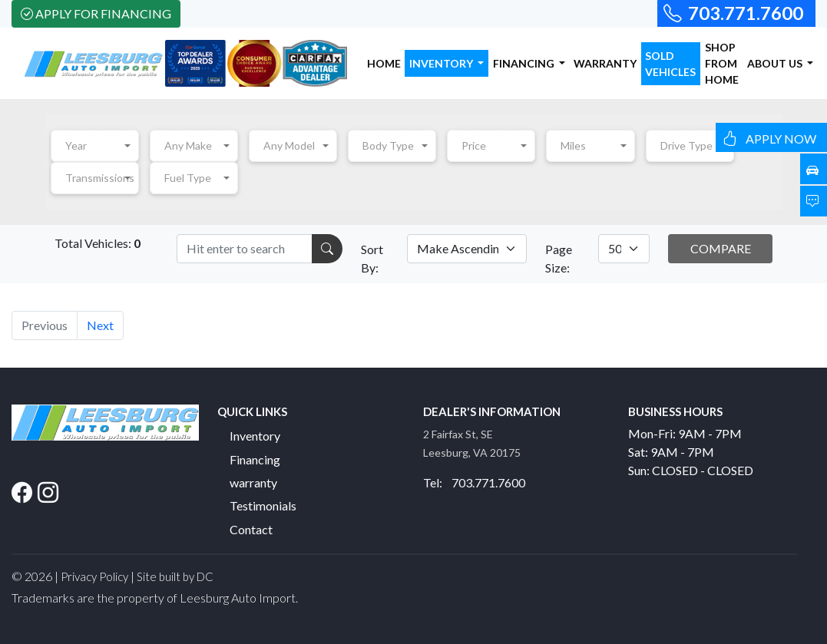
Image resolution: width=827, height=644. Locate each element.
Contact (251, 529)
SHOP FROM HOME (722, 63)
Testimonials (263, 505)
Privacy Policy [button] (94, 576)
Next (100, 325)
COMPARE (721, 248)
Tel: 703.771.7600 (474, 482)
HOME (384, 63)
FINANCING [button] (525, 63)
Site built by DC (175, 576)
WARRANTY (605, 63)
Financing (255, 459)
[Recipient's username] (245, 249)
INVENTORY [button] (442, 63)
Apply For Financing (96, 13)
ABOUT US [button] (776, 63)
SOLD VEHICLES (670, 64)
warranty (253, 482)
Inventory (255, 436)
